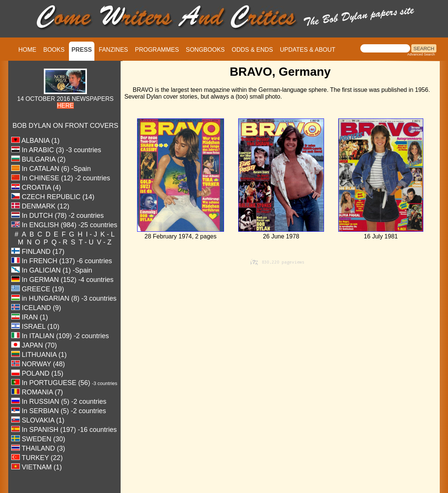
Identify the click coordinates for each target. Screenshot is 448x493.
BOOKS (54, 50)
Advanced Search (421, 54)
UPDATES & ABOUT (308, 50)
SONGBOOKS (205, 50)
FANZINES (113, 50)
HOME (27, 50)
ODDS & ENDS (252, 50)
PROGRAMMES (157, 50)
